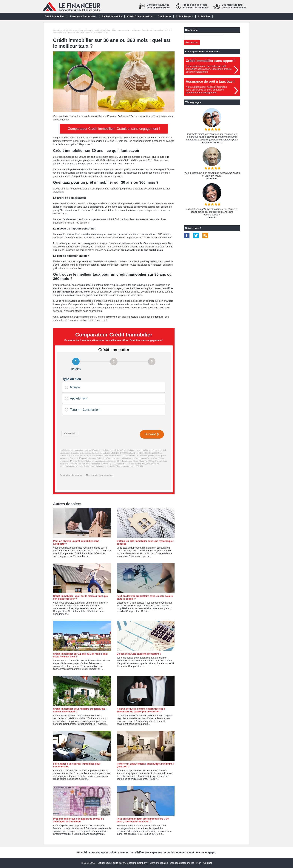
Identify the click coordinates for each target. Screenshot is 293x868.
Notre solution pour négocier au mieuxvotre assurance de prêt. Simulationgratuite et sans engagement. (206, 90)
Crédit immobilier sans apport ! (211, 61)
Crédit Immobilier (55, 16)
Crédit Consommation (140, 16)
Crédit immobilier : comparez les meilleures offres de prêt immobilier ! (133, 30)
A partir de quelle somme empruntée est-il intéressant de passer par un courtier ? (141, 710)
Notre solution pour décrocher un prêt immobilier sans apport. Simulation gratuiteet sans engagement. (209, 69)
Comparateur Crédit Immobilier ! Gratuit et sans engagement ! (114, 129)
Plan (199, 863)
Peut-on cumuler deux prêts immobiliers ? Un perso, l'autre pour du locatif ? (143, 820)
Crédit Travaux (184, 16)
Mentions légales (159, 863)
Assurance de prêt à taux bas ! (210, 82)
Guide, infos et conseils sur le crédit (83, 30)
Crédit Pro (204, 16)
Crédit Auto (164, 16)
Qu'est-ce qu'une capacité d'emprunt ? (139, 654)
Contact (208, 863)
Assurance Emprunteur (83, 16)
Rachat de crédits (112, 16)
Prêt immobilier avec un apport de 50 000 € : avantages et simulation (78, 820)
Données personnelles (182, 863)
